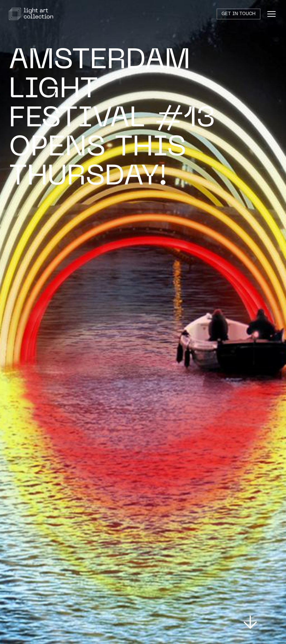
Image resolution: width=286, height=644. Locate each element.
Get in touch (239, 14)
